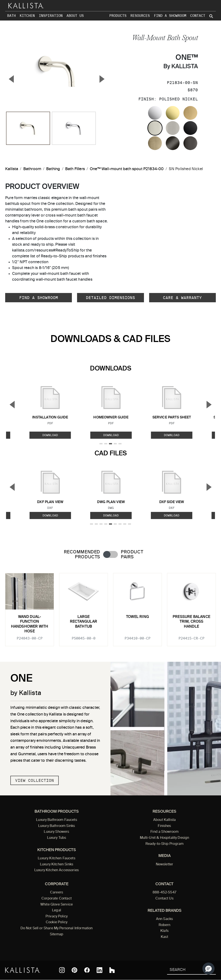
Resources (140, 16)
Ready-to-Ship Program (164, 844)
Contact (198, 16)
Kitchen (27, 16)
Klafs (164, 931)
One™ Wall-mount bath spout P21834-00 (127, 169)
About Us (75, 16)
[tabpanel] (110, 607)
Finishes (164, 826)
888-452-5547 (164, 893)
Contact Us (164, 899)
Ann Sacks (164, 919)
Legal (57, 910)
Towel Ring (137, 617)
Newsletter (165, 864)
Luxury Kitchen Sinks (57, 864)
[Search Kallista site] (212, 16)
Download (50, 435)
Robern (165, 925)
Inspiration (51, 16)
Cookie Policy (57, 922)
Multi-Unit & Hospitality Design (165, 838)
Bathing (53, 169)
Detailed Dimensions (110, 298)
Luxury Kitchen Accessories (57, 870)
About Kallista (164, 820)
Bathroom (32, 169)
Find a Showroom (170, 16)
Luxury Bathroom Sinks (57, 826)
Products (118, 16)
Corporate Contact (57, 899)
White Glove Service (57, 905)
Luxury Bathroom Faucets (57, 820)
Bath (11, 16)
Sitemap (57, 934)
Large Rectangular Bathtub (84, 622)
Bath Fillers (75, 169)
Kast (164, 937)
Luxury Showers (56, 832)
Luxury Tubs (57, 838)
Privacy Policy (57, 917)
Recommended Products (82, 555)
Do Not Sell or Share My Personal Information (57, 928)
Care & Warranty (182, 298)
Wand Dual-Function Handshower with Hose (30, 624)
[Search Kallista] (185, 970)
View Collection (35, 780)
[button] (208, 969)
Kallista (12, 169)
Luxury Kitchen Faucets (56, 858)
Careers (57, 893)
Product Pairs (132, 555)
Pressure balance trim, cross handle (191, 622)
